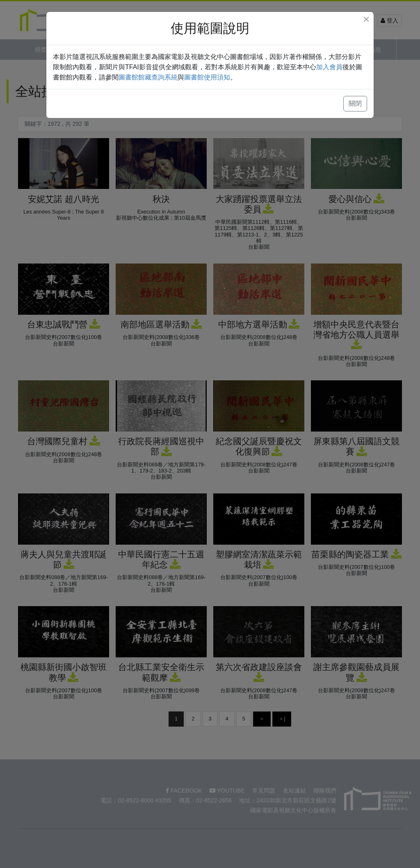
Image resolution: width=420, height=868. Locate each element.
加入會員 (329, 67)
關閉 (355, 103)
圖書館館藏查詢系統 (148, 77)
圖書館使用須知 (207, 77)
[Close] (366, 19)
